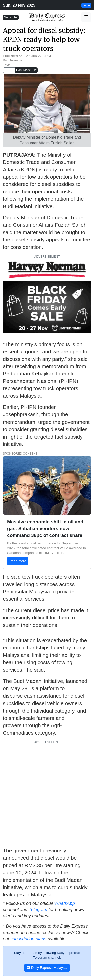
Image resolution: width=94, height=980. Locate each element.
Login (86, 5)
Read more (18, 561)
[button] (86, 17)
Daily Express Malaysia (47, 968)
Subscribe (11, 17)
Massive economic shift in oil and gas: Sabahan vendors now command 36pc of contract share (45, 529)
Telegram (38, 910)
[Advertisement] (47, 794)
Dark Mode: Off (26, 70)
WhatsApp (64, 903)
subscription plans (28, 939)
